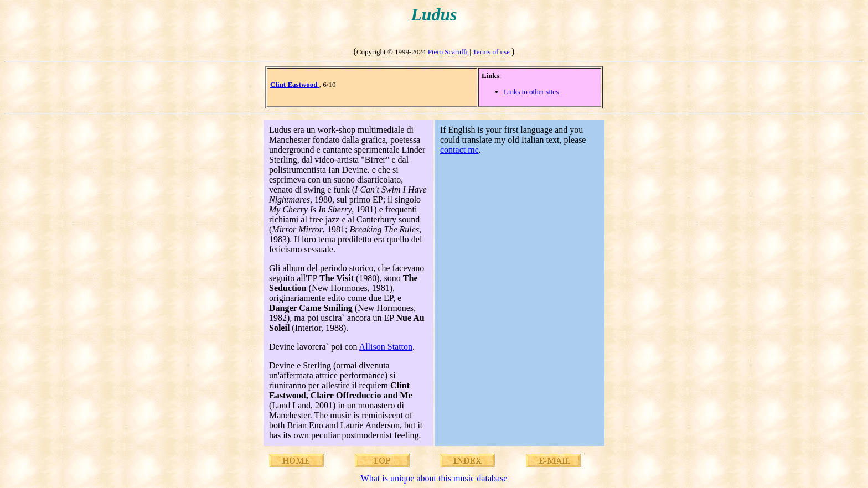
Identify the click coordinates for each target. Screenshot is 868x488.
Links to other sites (531, 92)
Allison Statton (386, 347)
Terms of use (491, 52)
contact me (459, 150)
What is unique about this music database (434, 478)
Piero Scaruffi (448, 52)
